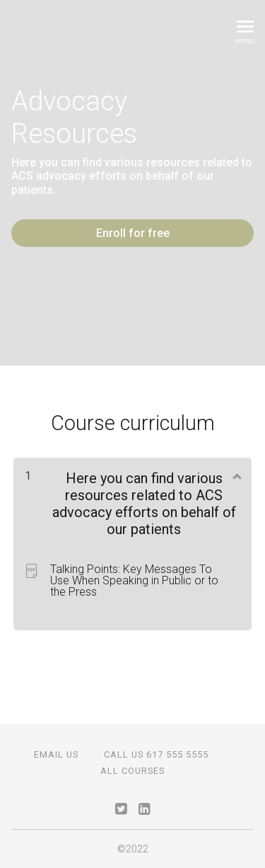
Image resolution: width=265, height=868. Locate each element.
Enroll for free (133, 233)
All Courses (132, 771)
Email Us (56, 754)
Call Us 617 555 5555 (156, 754)
